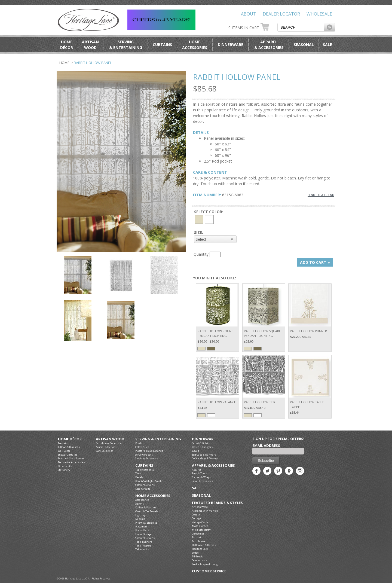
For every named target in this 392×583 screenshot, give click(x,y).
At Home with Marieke (205, 511)
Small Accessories (202, 481)
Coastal (196, 515)
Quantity (201, 254)
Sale (327, 45)
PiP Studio (198, 556)
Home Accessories (153, 496)
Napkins (140, 519)
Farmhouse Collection (109, 443)
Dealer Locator (281, 14)
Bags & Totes (199, 473)
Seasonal (304, 45)
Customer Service (209, 571)
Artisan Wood (110, 439)
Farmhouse (199, 541)
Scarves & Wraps (201, 477)
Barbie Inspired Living (205, 564)
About (249, 14)
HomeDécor (67, 45)
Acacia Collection (106, 447)
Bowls (139, 443)
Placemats (141, 526)
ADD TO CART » (315, 262)
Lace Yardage (143, 489)
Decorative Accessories (71, 462)
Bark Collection (105, 451)
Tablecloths (142, 549)
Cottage (196, 518)
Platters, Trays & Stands (149, 451)
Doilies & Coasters (146, 507)
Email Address (266, 445)
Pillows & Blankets (69, 447)
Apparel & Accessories (213, 466)
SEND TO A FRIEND (321, 195)
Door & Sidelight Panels (149, 481)
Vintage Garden (201, 522)
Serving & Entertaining (158, 439)
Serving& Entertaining (126, 45)
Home (64, 63)
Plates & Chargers (202, 447)
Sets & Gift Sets (201, 443)
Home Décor (70, 439)
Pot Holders (142, 530)
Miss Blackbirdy (201, 530)
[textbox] (301, 27)
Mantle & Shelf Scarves (71, 458)
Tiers (138, 473)
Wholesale (319, 14)
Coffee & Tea (142, 447)
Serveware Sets (144, 455)
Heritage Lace (200, 549)
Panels (139, 477)
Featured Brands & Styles (217, 503)
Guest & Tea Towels (147, 511)
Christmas (198, 534)
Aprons (140, 504)
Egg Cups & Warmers (204, 455)
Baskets (63, 443)
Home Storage (143, 534)
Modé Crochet (200, 526)
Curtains (162, 45)
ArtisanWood (90, 45)
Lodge (195, 553)
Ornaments (65, 466)
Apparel (196, 470)
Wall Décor (64, 451)
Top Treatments (145, 470)
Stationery (64, 470)
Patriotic (197, 537)
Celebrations (199, 560)
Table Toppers (143, 546)
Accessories (142, 500)
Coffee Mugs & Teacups (205, 458)
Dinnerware (231, 45)
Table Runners (144, 542)
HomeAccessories (195, 45)
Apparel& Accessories (269, 45)
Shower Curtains (68, 455)
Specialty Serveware (147, 458)
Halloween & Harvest (204, 545)
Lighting (140, 515)
